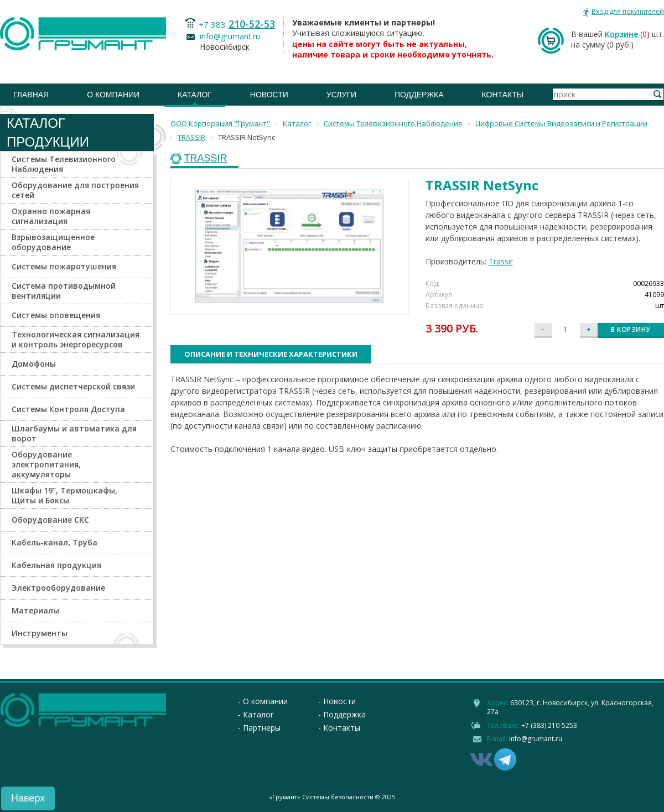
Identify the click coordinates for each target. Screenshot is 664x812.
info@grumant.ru (230, 36)
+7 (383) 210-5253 (549, 725)
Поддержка (419, 95)
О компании (113, 95)
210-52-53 (252, 24)
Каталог (195, 95)
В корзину (631, 329)
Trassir (501, 261)
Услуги (341, 95)
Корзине (621, 34)
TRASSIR (206, 158)
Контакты (503, 95)
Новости (269, 95)
